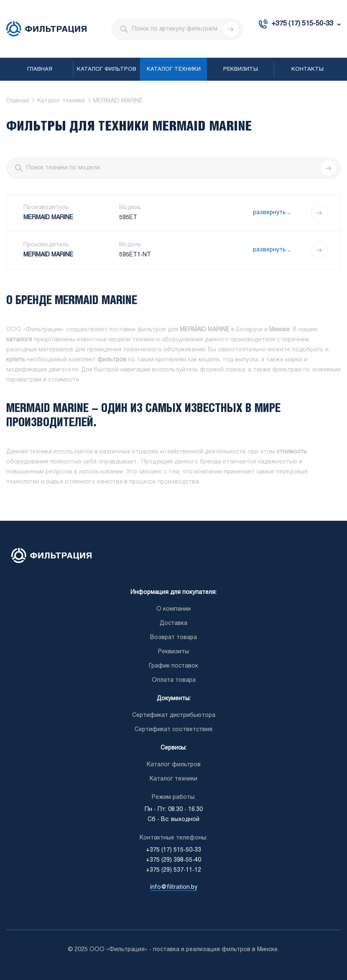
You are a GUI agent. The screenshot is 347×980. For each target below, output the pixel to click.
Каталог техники (174, 69)
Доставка (173, 623)
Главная (40, 69)
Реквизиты (241, 69)
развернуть (269, 213)
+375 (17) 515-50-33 (302, 24)
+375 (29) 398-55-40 (173, 860)
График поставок (173, 666)
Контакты (307, 69)
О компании (173, 609)
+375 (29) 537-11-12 (173, 870)
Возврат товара (173, 638)
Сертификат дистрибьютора (174, 715)
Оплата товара (174, 680)
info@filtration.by (174, 887)
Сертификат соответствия (173, 730)
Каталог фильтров (107, 69)
